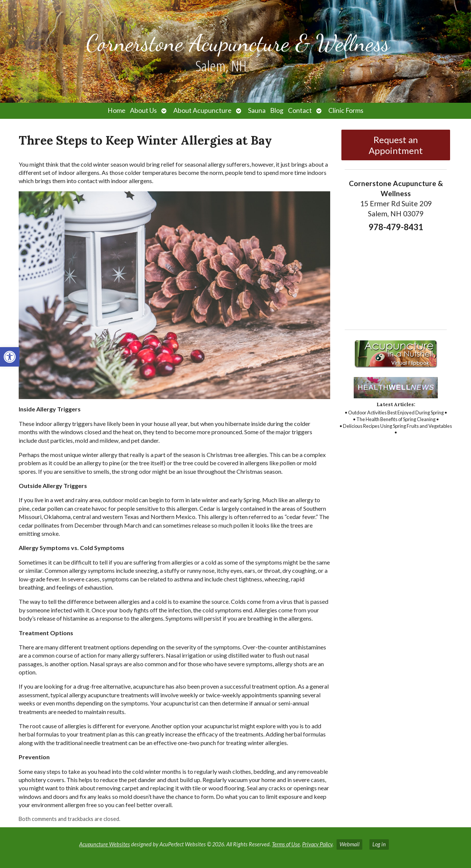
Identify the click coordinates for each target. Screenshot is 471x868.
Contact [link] (300, 110)
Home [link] (117, 110)
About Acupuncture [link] (202, 110)
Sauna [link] (257, 110)
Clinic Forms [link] (346, 110)
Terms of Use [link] (286, 844)
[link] (10, 357)
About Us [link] (143, 110)
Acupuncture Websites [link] (105, 844)
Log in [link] (379, 844)
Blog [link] (277, 110)
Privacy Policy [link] (317, 844)
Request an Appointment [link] (396, 145)
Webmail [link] (349, 844)
